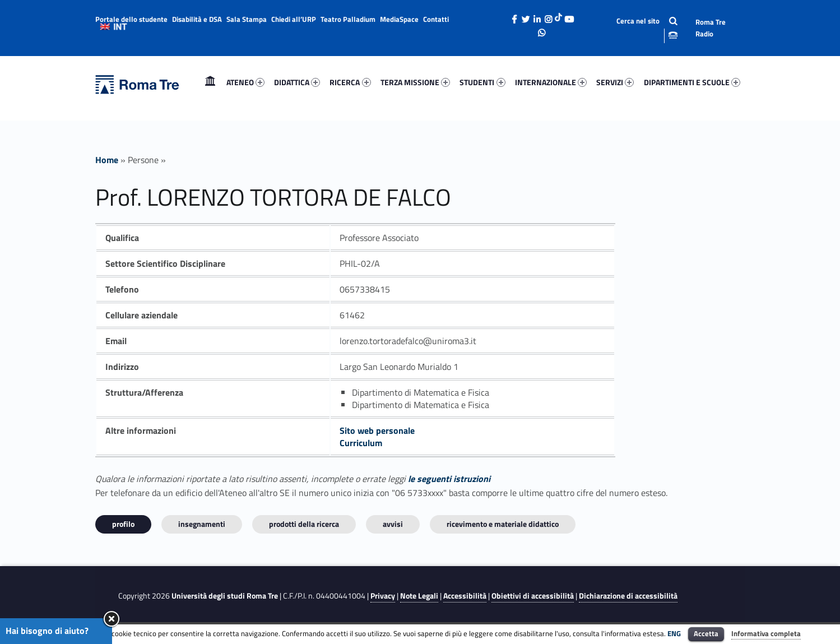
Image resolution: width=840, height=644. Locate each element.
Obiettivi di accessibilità (533, 596)
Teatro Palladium (348, 19)
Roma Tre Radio (711, 28)
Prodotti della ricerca (304, 524)
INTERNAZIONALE (551, 82)
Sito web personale (377, 430)
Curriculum (361, 443)
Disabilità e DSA (197, 19)
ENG (674, 633)
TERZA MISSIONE (415, 82)
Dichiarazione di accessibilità (628, 596)
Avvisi (393, 524)
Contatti (436, 19)
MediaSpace (399, 19)
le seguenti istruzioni (449, 479)
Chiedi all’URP (294, 19)
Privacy (383, 596)
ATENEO (245, 82)
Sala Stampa (247, 19)
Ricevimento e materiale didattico (503, 524)
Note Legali (419, 596)
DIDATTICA (297, 82)
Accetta (706, 633)
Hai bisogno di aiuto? (47, 631)
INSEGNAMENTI (202, 524)
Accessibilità (465, 596)
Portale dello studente (131, 19)
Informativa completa (766, 633)
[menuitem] (210, 82)
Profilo (123, 524)
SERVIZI (615, 82)
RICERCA (350, 82)
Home (210, 82)
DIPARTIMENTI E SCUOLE (692, 82)
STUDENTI (482, 82)
